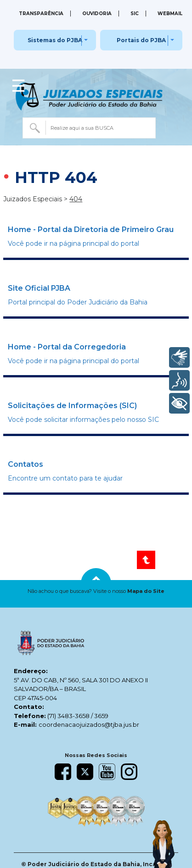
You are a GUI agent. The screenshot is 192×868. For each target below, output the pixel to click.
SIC (135, 14)
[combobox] (89, 128)
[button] (96, 591)
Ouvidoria (97, 14)
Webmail (170, 14)
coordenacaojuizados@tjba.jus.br (89, 724)
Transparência (41, 14)
